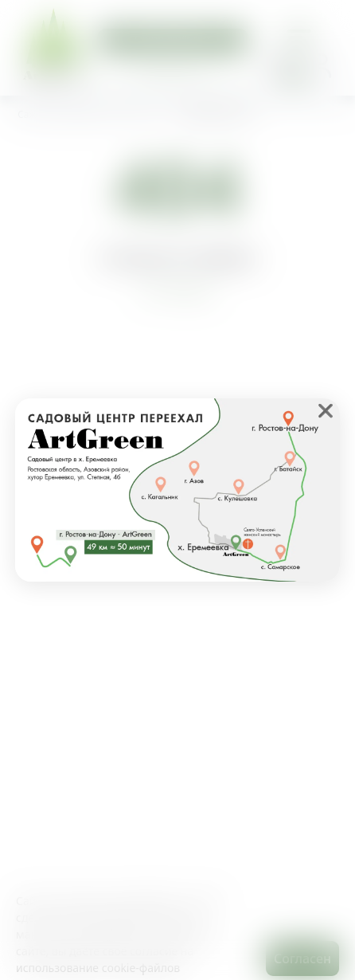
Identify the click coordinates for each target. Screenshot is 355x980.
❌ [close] (326, 410)
